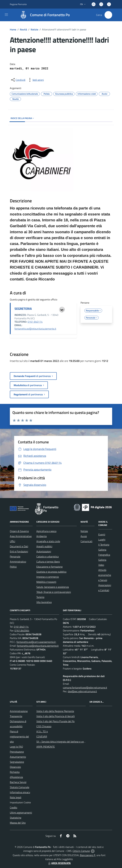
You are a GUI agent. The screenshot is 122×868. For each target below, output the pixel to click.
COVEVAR (42, 736)
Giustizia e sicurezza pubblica (51, 572)
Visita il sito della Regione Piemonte (55, 711)
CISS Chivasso (44, 726)
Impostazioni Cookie (20, 802)
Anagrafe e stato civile (48, 541)
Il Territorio (104, 545)
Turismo (40, 597)
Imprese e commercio (48, 577)
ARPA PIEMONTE (46, 747)
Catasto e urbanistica (47, 556)
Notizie (34, 29)
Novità (23, 29)
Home (13, 29)
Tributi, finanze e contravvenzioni (54, 592)
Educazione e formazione (49, 567)
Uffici (12, 541)
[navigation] (6, 15)
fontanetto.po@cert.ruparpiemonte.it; (36, 642)
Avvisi (84, 536)
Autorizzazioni (44, 551)
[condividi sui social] (18, 80)
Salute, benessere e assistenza (53, 587)
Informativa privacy (20, 792)
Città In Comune (81, 851)
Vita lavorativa (44, 602)
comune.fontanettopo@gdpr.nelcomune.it (85, 688)
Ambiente (42, 536)
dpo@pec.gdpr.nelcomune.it (82, 691)
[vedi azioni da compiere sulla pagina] (36, 80)
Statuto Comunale (20, 787)
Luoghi (102, 540)
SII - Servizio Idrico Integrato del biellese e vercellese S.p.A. (67, 742)
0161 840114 (35, 322)
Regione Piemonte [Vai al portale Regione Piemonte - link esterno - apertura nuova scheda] (18, 4)
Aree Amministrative (21, 536)
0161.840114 (21, 627)
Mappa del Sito (18, 823)
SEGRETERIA (23, 309)
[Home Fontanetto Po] (43, 15)
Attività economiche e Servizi (105, 575)
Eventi (102, 534)
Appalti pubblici (44, 546)
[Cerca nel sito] (108, 15)
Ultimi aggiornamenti (21, 813)
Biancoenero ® (88, 855)
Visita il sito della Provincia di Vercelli (56, 716)
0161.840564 (22, 630)
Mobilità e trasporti (46, 582)
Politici (13, 567)
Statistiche (16, 818)
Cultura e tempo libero (48, 562)
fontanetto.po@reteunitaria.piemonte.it (35, 329)
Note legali (16, 797)
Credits (14, 807)
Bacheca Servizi (18, 782)
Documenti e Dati (19, 546)
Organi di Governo (19, 531)
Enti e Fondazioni (19, 551)
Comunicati (86, 541)
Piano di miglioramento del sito (19, 736)
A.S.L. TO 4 (42, 731)
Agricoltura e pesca (46, 531)
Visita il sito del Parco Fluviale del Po (55, 721)
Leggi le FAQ (16, 747)
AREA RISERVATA (59, 863)
